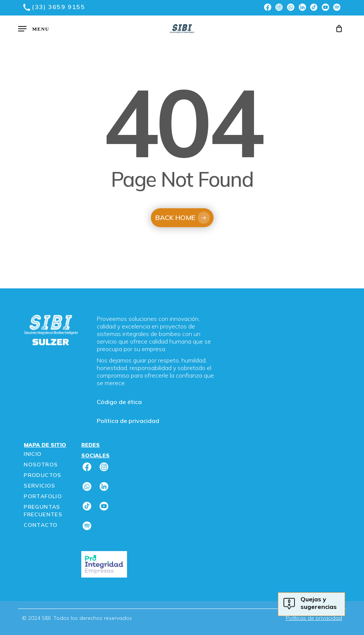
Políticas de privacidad (314, 618)
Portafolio (43, 496)
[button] (34, 29)
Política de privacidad (128, 421)
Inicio (33, 454)
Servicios (40, 486)
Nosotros (41, 465)
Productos (43, 475)
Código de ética (119, 402)
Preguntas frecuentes (43, 511)
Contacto (41, 525)
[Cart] (337, 29)
